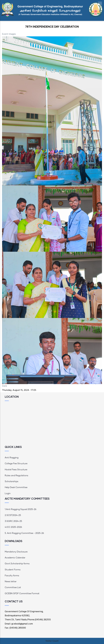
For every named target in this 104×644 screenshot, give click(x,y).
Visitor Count (52, 641)
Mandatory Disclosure (16, 552)
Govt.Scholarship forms (17, 564)
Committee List (13, 587)
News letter (11, 582)
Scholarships (12, 481)
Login (8, 493)
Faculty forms (12, 576)
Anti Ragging (12, 458)
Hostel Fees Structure (16, 470)
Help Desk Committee (16, 487)
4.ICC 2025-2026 (13, 527)
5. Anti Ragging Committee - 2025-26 (24, 533)
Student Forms (13, 570)
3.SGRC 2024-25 (13, 521)
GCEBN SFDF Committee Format (22, 593)
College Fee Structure (16, 464)
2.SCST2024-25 (13, 515)
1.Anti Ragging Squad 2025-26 (21, 509)
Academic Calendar (15, 558)
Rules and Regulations (16, 476)
